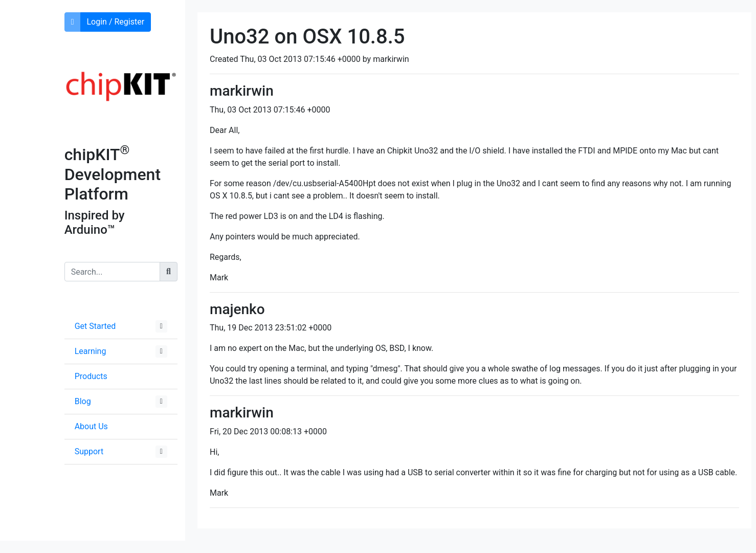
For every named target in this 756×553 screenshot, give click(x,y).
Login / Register (116, 22)
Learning (91, 351)
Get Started (95, 326)
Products (91, 376)
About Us (91, 426)
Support (89, 451)
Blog (83, 401)
